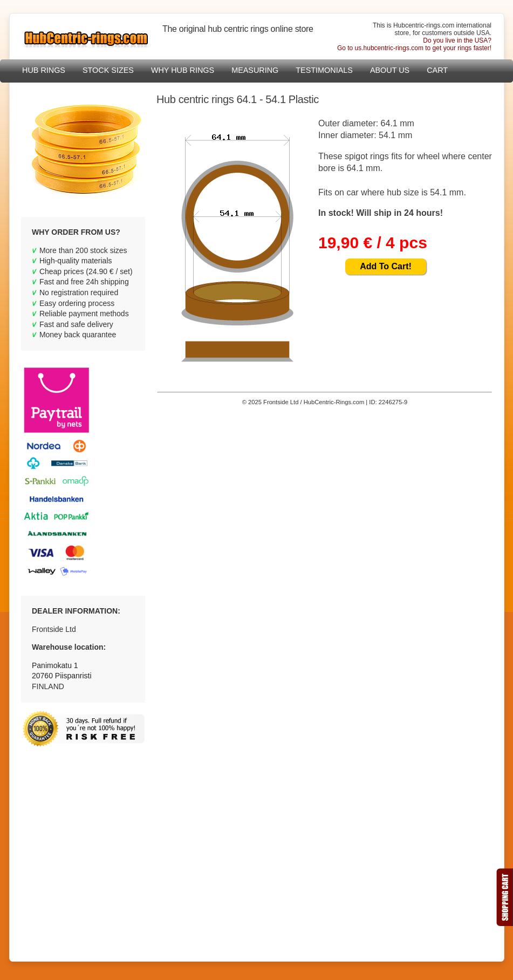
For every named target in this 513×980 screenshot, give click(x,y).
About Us (390, 70)
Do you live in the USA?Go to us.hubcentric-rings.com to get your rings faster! (414, 44)
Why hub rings (183, 70)
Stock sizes (108, 70)
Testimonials (324, 70)
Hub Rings (44, 70)
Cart (437, 70)
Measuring (255, 70)
